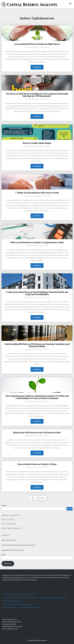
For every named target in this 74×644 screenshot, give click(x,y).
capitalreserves (33, 47)
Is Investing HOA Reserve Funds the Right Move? (37, 44)
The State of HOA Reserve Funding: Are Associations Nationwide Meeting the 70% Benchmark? (37, 95)
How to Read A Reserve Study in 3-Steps (37, 464)
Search (4, 505)
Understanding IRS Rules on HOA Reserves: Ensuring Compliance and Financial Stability (37, 345)
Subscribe (8, 564)
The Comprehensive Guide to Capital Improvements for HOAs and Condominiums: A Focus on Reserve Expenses (37, 397)
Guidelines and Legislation (11, 515)
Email (3, 555)
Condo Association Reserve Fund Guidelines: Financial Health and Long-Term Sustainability (37, 293)
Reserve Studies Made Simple (37, 143)
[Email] (37, 558)
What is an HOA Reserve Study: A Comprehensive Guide (37, 242)
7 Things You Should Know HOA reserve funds (37, 193)
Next (42, 498)
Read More (38, 68)
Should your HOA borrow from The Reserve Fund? (37, 432)
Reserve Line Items (8, 519)
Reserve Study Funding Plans (11, 528)
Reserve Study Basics (9, 524)
